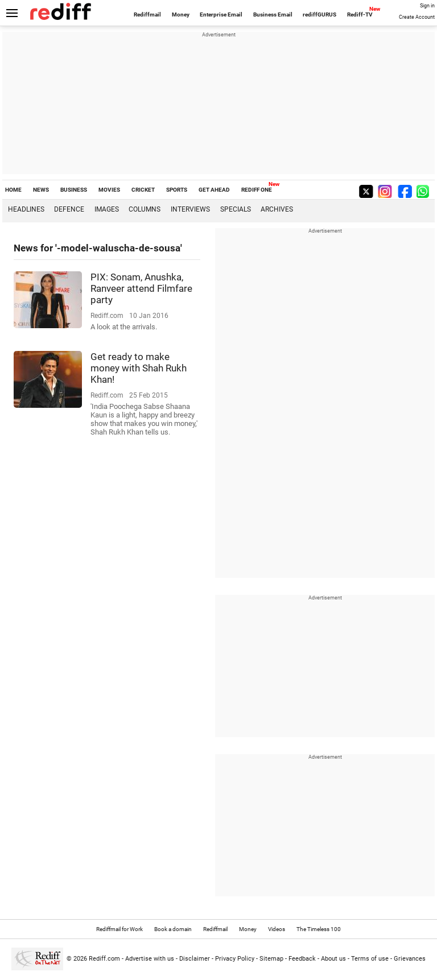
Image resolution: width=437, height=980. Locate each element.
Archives (277, 209)
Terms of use (370, 959)
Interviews (190, 209)
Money (181, 15)
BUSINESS (74, 190)
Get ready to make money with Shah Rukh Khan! (139, 368)
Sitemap (271, 959)
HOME (13, 190)
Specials (236, 209)
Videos (277, 929)
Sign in (427, 6)
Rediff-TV (360, 15)
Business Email (273, 15)
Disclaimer (195, 959)
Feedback (302, 959)
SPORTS (177, 190)
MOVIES (109, 190)
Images (107, 209)
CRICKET (143, 190)
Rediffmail (147, 15)
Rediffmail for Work (119, 929)
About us (333, 959)
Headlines (26, 209)
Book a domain (173, 929)
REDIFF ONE (257, 190)
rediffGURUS (319, 15)
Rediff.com (104, 959)
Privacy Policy (235, 959)
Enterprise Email (221, 15)
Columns (145, 209)
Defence (69, 209)
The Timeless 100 (319, 929)
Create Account (417, 17)
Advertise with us (150, 959)
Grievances (410, 959)
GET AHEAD (214, 190)
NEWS (41, 190)
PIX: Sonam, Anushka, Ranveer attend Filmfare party (141, 288)
